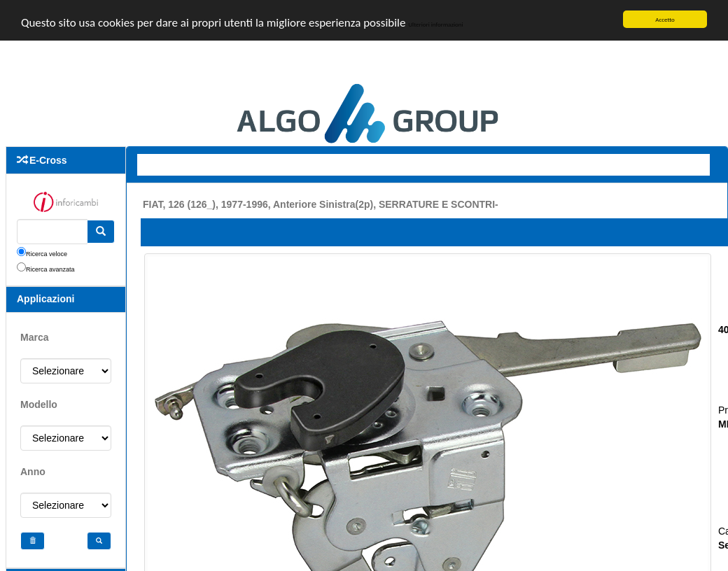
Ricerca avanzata (50, 269)
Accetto (665, 19)
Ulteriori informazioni (435, 23)
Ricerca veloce (47, 254)
